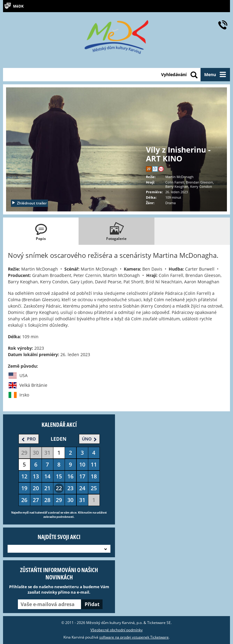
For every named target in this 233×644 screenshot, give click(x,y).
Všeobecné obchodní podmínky (116, 630)
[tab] (41, 231)
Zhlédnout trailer (29, 203)
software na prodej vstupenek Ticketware (134, 637)
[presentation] (41, 231)
